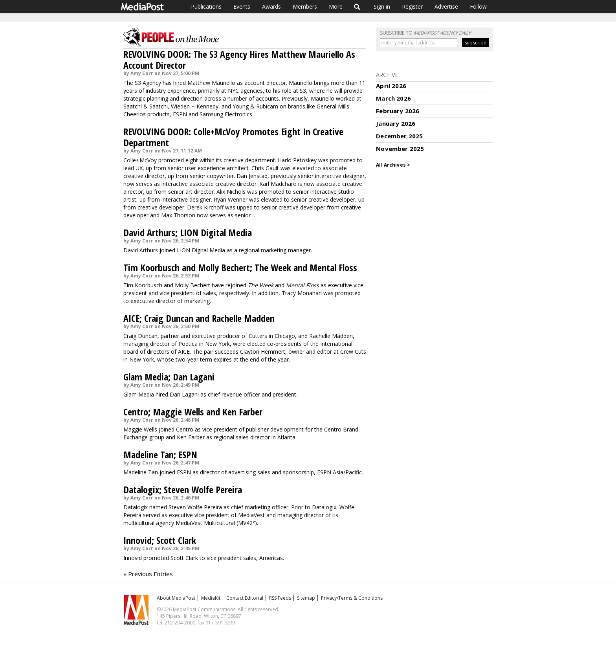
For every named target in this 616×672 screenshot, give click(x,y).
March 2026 (393, 98)
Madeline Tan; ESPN (160, 454)
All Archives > (393, 165)
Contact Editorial (245, 598)
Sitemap (306, 598)
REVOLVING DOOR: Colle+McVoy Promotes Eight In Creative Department (233, 137)
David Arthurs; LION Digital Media (188, 232)
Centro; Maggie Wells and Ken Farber (193, 412)
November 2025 (400, 149)
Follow (478, 6)
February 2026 (398, 111)
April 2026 (391, 86)
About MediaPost (176, 598)
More (336, 6)
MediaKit (211, 598)
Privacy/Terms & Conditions (352, 598)
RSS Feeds (280, 598)
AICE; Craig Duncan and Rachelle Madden (199, 318)
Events (242, 6)
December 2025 (399, 136)
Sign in (382, 6)
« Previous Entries (148, 574)
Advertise (446, 6)
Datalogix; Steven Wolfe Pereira (183, 489)
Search (357, 7)
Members (305, 6)
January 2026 (396, 123)
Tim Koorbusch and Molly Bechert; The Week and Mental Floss (240, 267)
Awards (271, 6)
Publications (206, 6)
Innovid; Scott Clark (160, 540)
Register (412, 6)
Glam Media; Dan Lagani (169, 377)
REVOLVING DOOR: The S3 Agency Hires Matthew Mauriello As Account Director (239, 60)
